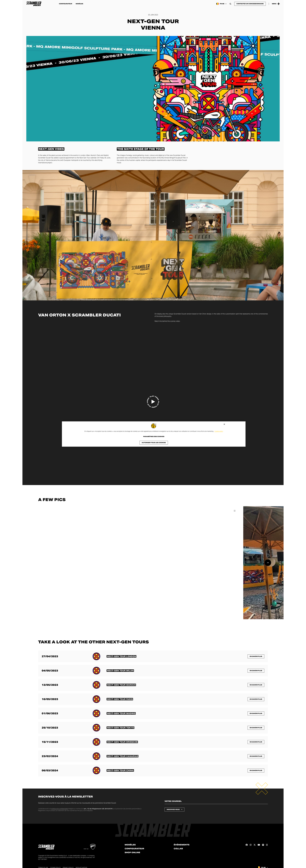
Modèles (79, 4)
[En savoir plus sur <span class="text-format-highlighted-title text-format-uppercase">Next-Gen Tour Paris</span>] (120, 699)
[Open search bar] (230, 4)
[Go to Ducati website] (93, 847)
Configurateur (66, 4)
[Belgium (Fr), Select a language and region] (221, 4)
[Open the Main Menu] (276, 4)
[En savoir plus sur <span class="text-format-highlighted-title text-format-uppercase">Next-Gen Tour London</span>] (121, 656)
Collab (178, 849)
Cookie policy (219, 431)
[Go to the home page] (34, 4)
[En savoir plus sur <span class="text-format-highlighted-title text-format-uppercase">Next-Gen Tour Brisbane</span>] (122, 742)
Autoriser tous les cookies (154, 443)
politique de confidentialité (60, 809)
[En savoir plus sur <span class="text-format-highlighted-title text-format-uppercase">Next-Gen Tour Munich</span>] (121, 685)
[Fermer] (224, 424)
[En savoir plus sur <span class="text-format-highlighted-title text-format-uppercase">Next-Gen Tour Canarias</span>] (123, 756)
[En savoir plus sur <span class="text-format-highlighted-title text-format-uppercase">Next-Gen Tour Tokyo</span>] (120, 728)
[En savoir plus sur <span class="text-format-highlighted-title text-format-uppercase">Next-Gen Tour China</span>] (120, 770)
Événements (182, 845)
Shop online (132, 853)
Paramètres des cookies (154, 437)
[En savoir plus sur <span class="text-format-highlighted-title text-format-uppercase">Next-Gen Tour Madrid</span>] (121, 713)
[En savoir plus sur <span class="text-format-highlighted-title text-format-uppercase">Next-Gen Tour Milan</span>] (120, 671)
